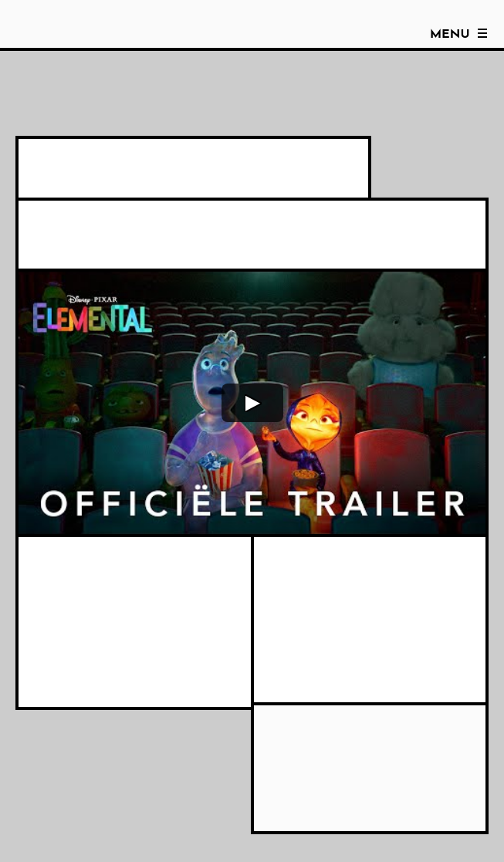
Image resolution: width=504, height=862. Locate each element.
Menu (450, 35)
